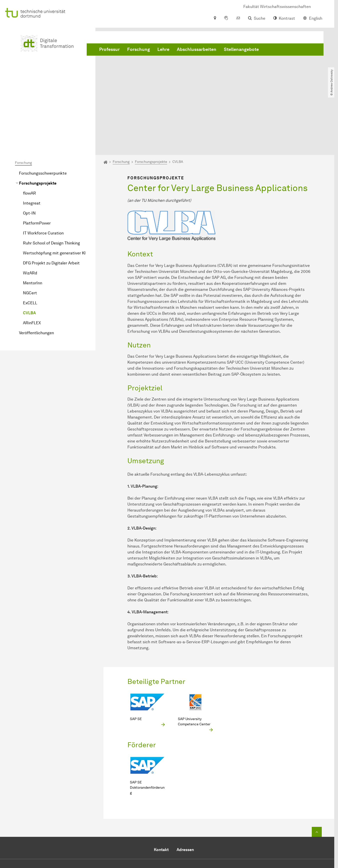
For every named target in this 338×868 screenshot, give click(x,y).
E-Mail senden (153, 829)
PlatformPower (37, 170)
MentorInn (33, 230)
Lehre (163, 50)
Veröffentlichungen (36, 280)
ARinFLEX (32, 270)
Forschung (139, 50)
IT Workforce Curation (43, 180)
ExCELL (30, 250)
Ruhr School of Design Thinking (51, 190)
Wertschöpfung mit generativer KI (54, 200)
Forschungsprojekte (38, 130)
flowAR (29, 140)
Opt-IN (29, 160)
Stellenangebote (241, 50)
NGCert (30, 240)
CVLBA (29, 260)
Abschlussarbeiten (197, 50)
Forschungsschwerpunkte (43, 120)
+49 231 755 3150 (170, 823)
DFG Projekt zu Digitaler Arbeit (51, 210)
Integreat (32, 150)
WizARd (30, 220)
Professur (109, 50)
